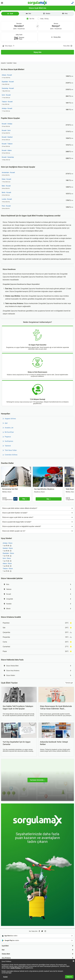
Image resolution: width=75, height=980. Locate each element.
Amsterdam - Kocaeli (8, 172)
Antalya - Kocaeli (7, 108)
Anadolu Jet (8, 428)
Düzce (15, 63)
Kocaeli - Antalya (7, 124)
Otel (28, 14)
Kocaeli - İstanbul (7, 137)
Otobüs (47, 14)
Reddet (5, 977)
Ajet (5, 423)
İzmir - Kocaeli (6, 95)
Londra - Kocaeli (7, 199)
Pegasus (7, 437)
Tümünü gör (69, 683)
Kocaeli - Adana (7, 150)
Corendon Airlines (10, 455)
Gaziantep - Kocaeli (8, 88)
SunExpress (8, 441)
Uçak (10, 14)
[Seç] (24, 499)
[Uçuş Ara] (37, 52)
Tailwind (7, 446)
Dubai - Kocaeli (6, 179)
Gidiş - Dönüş (43, 19)
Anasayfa (3, 63)
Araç (65, 13)
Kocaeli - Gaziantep (8, 157)
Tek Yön (30, 19)
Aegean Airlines (9, 419)
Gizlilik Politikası (16, 968)
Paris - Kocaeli (6, 206)
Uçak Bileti (10, 63)
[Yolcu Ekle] (37, 46)
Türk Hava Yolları (10, 450)
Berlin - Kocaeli (6, 192)
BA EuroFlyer (8, 432)
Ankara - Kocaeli (7, 75)
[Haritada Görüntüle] (38, 780)
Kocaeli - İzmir (6, 130)
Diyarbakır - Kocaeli (8, 82)
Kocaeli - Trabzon (7, 144)
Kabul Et (69, 977)
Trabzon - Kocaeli (7, 102)
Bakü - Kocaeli (6, 186)
